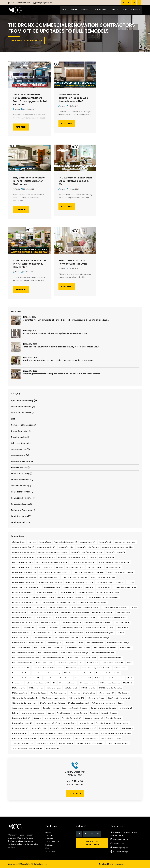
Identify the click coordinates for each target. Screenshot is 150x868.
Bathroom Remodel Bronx (75, 567)
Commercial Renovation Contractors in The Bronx (29, 607)
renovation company (52, 718)
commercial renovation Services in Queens (85, 607)
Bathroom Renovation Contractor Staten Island (89, 572)
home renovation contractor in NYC (103, 653)
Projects (116, 10)
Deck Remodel (54, 628)
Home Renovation (126, 648)
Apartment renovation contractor (88, 547)
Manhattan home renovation (115, 678)
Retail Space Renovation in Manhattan (25, 738)
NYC (54, 683)
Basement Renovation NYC (21, 567)
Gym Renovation (70, 643)
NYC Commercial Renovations (110, 683)
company (134, 607)
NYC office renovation (89, 688)
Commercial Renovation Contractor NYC (25, 602)
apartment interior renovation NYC (66, 542)
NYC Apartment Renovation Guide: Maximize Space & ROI (75, 181)
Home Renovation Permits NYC (22, 663)
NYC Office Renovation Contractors (111, 688)
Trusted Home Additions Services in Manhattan (28, 748)
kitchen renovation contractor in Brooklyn (47, 673)
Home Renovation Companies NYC (24, 653)
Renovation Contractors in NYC (22, 723)
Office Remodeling (89, 693)
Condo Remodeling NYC (44, 618)
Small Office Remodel (66, 743)
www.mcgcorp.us (120, 847)
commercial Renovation (20, 597)
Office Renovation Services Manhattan (52, 703)
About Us (73, 10)
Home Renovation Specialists (66, 663)
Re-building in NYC (126, 708)
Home (64, 10)
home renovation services (44, 663)
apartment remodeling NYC (46, 547)
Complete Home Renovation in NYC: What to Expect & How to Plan (30, 264)
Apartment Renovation (66, 547)
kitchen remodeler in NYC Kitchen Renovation (48, 668)
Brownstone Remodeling (52, 587)
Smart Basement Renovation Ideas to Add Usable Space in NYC (73, 98)
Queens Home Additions (51, 708)
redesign (15, 713)
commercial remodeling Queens (108, 592)
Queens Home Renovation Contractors (75, 708)
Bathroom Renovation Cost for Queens (121, 572)
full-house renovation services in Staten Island (28, 643)
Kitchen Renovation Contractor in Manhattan (78, 673)
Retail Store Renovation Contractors (86, 738)
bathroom (60, 567)
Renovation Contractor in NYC (72, 718)
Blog (125, 10)
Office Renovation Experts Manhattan (54, 698)
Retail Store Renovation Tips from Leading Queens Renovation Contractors (58, 360)
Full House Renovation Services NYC (67, 638)
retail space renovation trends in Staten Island (56, 738)
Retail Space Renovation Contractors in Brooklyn (82, 733)
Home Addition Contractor (95, 643)
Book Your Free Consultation (26, 40)
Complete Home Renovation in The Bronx (75, 613)
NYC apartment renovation (67, 683)
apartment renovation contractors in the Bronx (87, 552)
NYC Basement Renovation (88, 683)
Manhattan (98, 678)
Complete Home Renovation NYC (103, 613)
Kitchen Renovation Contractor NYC (108, 673)
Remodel (51, 713)
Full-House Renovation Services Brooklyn (95, 638)
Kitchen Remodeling (73, 668)
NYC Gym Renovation (19, 688)
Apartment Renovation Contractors (24, 552)
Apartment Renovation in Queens (23, 557)
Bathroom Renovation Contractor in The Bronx (55, 572)
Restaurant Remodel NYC (20, 728)
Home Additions (40, 648)
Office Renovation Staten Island (78, 703)
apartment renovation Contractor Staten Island (118, 547)
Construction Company (122, 623)
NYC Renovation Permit (20, 693)
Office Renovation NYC (77, 698)
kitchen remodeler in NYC (21, 668)
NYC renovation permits (38, 693)
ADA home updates (19, 542)
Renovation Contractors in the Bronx (48, 723)
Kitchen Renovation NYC (83, 678)
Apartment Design (45, 542)
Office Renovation (123, 693)
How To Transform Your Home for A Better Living (73, 262)
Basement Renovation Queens (43, 567)
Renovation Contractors (114, 718)
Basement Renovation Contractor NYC (83, 562)
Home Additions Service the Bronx (78, 648)
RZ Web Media (117, 864)
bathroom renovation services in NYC (75, 577)
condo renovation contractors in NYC (83, 618)
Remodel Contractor (80, 713)
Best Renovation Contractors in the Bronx (110, 582)
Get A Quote (75, 793)
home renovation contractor (48, 653)
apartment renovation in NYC (116, 552)
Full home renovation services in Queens (100, 633)
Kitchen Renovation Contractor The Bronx (58, 678)
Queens (121, 703)
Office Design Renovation (58, 693)
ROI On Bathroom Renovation (111, 738)
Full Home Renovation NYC (42, 633)
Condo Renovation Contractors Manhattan (112, 618)
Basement (93, 557)
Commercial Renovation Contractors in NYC (92, 602)
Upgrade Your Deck (52, 748)
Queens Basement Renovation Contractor (26, 708)
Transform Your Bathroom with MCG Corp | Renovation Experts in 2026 (55, 333)
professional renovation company (103, 703)
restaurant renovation (39, 728)
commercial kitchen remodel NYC (125, 587)
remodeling (94, 713)
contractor (16, 628)
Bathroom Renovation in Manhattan (24, 577)
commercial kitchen (104, 587)
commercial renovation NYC (58, 607)
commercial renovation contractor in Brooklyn (103, 597)
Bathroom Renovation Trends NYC (23, 582)
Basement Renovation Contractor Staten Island (114, 562)
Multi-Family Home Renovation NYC (38, 683)
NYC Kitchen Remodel (71, 688)
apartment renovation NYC (46, 557)
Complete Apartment (19, 613)
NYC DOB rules (128, 683)
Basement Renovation (106, 557)
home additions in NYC (56, 648)
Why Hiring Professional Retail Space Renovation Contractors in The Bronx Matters (61, 374)
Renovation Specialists (103, 723)
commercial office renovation (22, 592)
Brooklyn (131, 582)
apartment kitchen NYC (88, 542)
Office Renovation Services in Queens (24, 703)
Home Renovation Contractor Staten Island (82, 658)
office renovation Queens (96, 698)
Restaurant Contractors (122, 723)
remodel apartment (64, 713)
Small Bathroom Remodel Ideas (23, 743)
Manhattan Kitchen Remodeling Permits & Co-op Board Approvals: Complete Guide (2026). (66, 320)
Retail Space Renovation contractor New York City (46, 733)
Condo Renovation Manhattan (71, 623)
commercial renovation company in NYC (71, 597)
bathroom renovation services (49, 577)
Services (85, 10)
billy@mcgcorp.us (44, 3)
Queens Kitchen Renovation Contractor (104, 708)
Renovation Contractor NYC (94, 718)
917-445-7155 (24, 3)
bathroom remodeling (114, 567)
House (81, 663)
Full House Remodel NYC (20, 638)
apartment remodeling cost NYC (23, 547)
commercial (89, 587)
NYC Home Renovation (53, 688)
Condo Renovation (61, 618)
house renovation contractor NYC (113, 663)
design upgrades (122, 628)
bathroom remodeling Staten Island (24, 572)
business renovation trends (73, 587)
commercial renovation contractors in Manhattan (58, 602)
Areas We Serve (101, 10)
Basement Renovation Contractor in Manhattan (52, 562)
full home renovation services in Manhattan (68, 633)
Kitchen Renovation (120, 668)
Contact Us (135, 10)
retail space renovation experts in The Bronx (116, 733)
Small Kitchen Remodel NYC (46, 743)
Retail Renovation (128, 728)
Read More (21, 127)
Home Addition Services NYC (22, 648)
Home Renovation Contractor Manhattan (26, 658)
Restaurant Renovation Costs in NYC (62, 728)
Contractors (42, 628)
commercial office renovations (46, 592)
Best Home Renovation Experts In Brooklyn (79, 582)
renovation (38, 718)
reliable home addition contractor (33, 713)
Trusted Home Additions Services (118, 743)
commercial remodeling (86, 592)
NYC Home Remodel (36, 688)
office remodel (75, 693)
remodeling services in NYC (21, 718)
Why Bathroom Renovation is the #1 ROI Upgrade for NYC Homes (29, 181)
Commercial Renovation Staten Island (115, 607)
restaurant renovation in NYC (86, 728)
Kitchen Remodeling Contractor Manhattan (96, 668)
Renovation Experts (70, 723)
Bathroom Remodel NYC (95, 567)
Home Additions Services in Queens (105, 648)
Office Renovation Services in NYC (119, 698)
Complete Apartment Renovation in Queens (44, 613)
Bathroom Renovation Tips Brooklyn (103, 577)
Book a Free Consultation (92, 843)
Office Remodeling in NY (106, 693)
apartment (32, 542)
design (111, 628)
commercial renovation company (43, 597)
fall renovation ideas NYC (21, 633)
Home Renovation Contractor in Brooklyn (74, 653)
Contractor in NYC (29, 628)
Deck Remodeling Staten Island (72, 628)
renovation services (86, 723)
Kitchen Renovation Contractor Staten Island (27, 678)
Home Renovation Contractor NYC (53, 658)
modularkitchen (17, 683)
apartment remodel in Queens (125, 542)
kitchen (130, 663)
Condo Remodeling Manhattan (22, 618)
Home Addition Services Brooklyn (118, 643)
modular (130, 678)
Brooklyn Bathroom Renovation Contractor (26, 587)
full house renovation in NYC (42, 638)
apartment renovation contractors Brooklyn (53, 552)
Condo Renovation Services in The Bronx (98, 623)
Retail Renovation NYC (20, 733)
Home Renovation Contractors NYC (111, 658)
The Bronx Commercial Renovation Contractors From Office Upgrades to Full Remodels (30, 100)
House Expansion (92, 663)
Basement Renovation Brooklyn (23, 562)
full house (120, 633)
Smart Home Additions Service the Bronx (90, 743)
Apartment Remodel (105, 542)
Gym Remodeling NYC (54, 643)
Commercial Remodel (67, 592)
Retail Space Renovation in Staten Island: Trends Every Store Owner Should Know (61, 347)
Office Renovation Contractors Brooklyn (25, 698)
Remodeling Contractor (109, 713)
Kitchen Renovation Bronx (21, 673)
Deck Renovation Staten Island (96, 628)
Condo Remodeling (124, 613)
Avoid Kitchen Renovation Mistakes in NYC (72, 557)
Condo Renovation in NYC (50, 623)
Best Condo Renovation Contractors (50, 582)
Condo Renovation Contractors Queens (25, 623)
